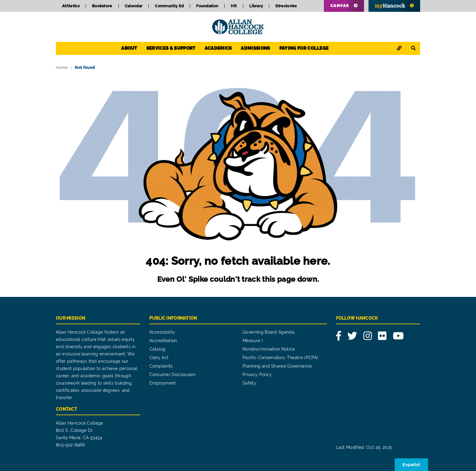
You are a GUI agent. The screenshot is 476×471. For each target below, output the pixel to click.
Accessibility (162, 332)
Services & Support (171, 48)
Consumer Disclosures (172, 375)
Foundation (207, 6)
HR (234, 6)
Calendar (134, 6)
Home (62, 67)
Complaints (161, 366)
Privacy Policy (257, 375)
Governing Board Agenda (269, 332)
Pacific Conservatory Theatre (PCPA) (280, 358)
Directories (286, 6)
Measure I (253, 341)
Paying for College (304, 48)
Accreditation (163, 341)
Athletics (71, 6)
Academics (218, 48)
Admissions (255, 48)
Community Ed (169, 6)
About (129, 48)
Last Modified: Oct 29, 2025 (364, 447)
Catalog (158, 349)
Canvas (340, 6)
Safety (249, 383)
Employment (163, 383)
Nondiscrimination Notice (269, 349)
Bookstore (102, 6)
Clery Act (159, 358)
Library (256, 6)
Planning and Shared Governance (277, 366)
